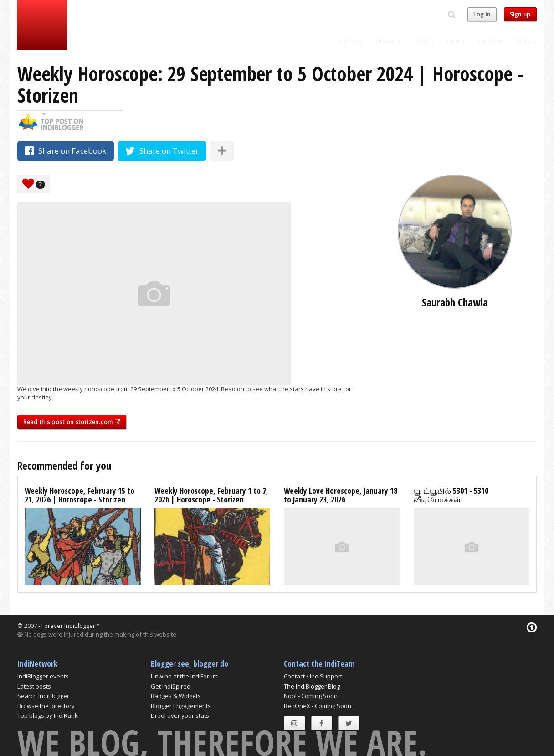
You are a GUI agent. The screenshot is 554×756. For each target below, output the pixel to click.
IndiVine (351, 41)
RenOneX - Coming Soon (318, 706)
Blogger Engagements (181, 706)
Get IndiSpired (171, 686)
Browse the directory (46, 706)
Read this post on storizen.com (72, 422)
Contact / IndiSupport (313, 676)
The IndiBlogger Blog (312, 686)
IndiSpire (490, 41)
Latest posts (34, 686)
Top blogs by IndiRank (48, 715)
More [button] (526, 41)
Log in (482, 14)
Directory (388, 41)
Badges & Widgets (176, 696)
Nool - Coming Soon (311, 696)
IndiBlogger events (43, 676)
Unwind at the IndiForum (184, 676)
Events (424, 41)
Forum (456, 41)
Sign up (520, 14)
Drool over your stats (180, 715)
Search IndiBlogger (43, 696)
